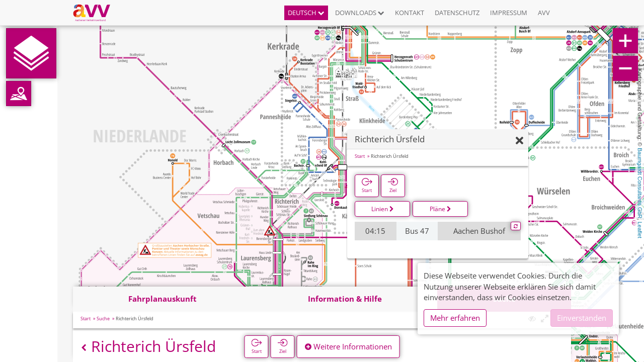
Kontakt (410, 13)
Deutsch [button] (306, 13)
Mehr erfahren (455, 318)
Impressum (509, 13)
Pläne (440, 209)
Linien (383, 209)
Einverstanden (582, 318)
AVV (544, 13)
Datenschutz (457, 13)
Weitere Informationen (348, 346)
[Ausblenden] (519, 141)
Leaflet (640, 230)
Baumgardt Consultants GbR (640, 183)
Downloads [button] (360, 13)
